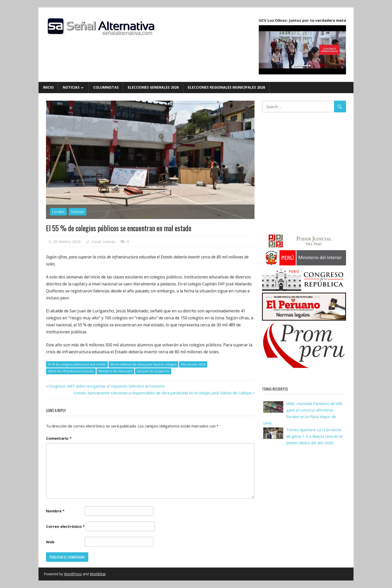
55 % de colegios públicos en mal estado (77, 364)
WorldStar (98, 574)
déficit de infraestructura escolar (71, 371)
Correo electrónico (65, 526)
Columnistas (106, 87)
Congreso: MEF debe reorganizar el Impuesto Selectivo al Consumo (107, 386)
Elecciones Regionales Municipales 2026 (226, 87)
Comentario (59, 438)
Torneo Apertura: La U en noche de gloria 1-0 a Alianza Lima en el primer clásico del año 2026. (314, 436)
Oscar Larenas (103, 242)
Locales (58, 212)
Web (50, 542)
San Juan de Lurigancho (153, 371)
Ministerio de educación (115, 371)
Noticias (71, 87)
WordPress (73, 574)
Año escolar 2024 (193, 364)
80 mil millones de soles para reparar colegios (143, 364)
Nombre (55, 511)
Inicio (48, 87)
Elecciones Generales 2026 (153, 87)
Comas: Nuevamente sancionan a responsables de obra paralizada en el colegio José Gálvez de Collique (163, 393)
